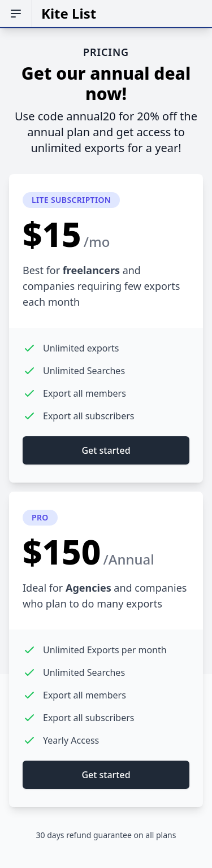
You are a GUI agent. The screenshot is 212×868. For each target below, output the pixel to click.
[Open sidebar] (16, 14)
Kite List (69, 13)
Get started (106, 450)
